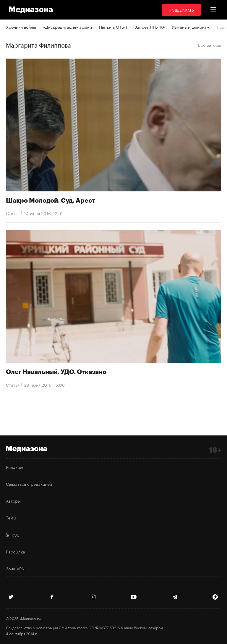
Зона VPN (15, 568)
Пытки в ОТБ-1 (113, 27)
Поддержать (181, 10)
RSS (13, 535)
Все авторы (210, 45)
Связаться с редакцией (29, 484)
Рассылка (16, 551)
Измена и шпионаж (191, 27)
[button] (213, 10)
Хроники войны (21, 27)
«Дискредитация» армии (68, 27)
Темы (11, 517)
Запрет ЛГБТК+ (150, 27)
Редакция (15, 467)
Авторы (13, 501)
